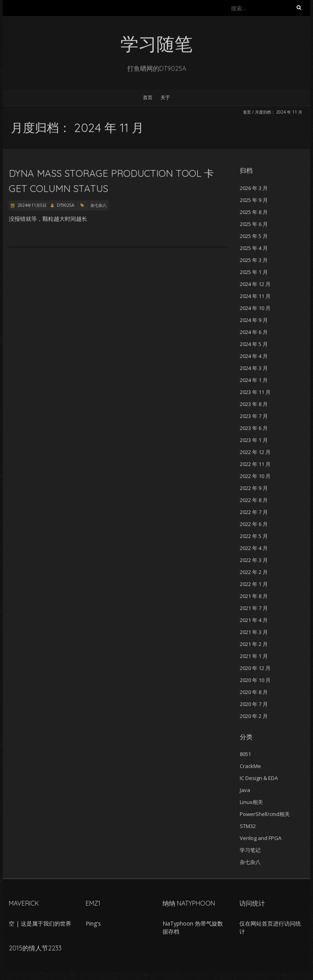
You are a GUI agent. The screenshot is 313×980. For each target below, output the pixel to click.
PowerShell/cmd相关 (265, 814)
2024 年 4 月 (254, 356)
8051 (245, 754)
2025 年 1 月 (254, 272)
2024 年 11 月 (255, 296)
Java (245, 790)
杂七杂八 (98, 205)
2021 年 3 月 (254, 632)
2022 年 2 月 (254, 572)
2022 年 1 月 (254, 584)
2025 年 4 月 (254, 248)
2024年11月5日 (31, 205)
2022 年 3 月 (254, 560)
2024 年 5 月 (254, 344)
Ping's (93, 923)
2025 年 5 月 (254, 236)
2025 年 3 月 (254, 260)
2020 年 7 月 (254, 704)
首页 (148, 97)
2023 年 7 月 (254, 416)
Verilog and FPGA (261, 838)
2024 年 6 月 (254, 332)
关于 (165, 97)
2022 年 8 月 (254, 500)
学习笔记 (250, 850)
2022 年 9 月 (254, 488)
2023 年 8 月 (254, 404)
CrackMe (250, 766)
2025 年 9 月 (254, 200)
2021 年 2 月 (254, 644)
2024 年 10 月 (255, 308)
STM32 (248, 826)
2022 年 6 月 (254, 524)
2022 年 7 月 (254, 512)
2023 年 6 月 (254, 428)
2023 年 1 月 (254, 440)
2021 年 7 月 (254, 608)
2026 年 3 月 (254, 188)
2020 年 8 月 (254, 692)
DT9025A (65, 205)
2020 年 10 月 (255, 680)
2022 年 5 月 (254, 536)
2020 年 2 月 (254, 716)
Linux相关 (251, 802)
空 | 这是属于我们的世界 (40, 923)
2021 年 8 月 (254, 596)
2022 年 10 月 (255, 476)
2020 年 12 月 (255, 668)
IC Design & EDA (259, 778)
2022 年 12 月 (255, 452)
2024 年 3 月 (254, 368)
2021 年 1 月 (254, 656)
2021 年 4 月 (254, 620)
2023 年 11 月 (255, 392)
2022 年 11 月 (255, 464)
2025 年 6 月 (254, 224)
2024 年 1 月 (254, 380)
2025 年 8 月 (254, 212)
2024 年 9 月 (254, 320)
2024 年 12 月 (255, 284)
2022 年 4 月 (254, 548)
